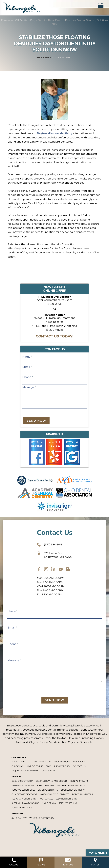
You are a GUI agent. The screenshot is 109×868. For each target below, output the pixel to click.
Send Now (36, 421)
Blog (33, 20)
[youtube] (61, 569)
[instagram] (46, 569)
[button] (101, 7)
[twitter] (53, 569)
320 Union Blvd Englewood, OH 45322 (54, 555)
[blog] (68, 569)
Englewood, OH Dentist (15, 20)
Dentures (44, 57)
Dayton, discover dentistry (55, 133)
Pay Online (98, 853)
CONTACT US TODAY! (55, 336)
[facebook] (39, 569)
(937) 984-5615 (50, 545)
